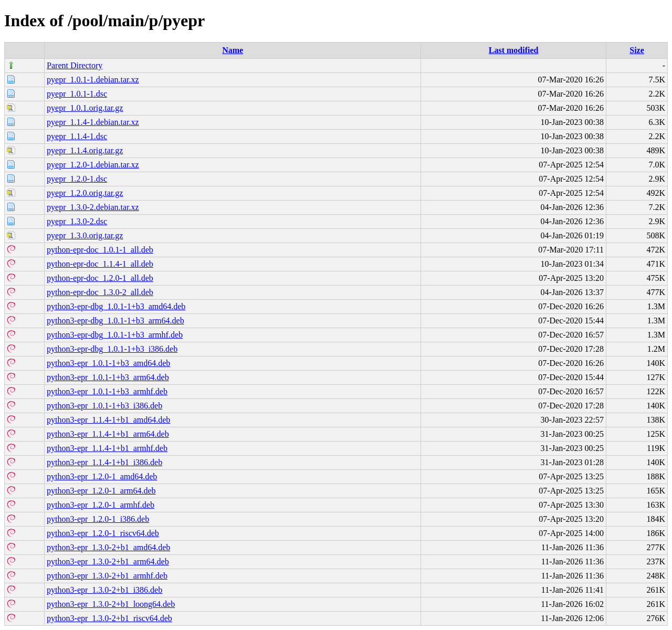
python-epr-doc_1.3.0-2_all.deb (100, 292)
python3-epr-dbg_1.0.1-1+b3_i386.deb (112, 349)
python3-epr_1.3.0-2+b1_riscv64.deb (109, 618)
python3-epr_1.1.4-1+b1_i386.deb (104, 462)
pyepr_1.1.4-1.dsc (77, 136)
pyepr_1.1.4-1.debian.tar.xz (93, 122)
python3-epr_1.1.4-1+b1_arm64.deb (108, 434)
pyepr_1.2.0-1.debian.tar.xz (93, 165)
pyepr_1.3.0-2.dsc (77, 221)
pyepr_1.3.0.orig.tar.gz (85, 235)
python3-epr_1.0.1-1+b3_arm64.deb (108, 377)
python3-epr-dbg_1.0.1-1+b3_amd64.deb (116, 306)
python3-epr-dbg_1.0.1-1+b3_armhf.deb (115, 335)
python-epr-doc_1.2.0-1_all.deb (100, 278)
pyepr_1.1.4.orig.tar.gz (85, 150)
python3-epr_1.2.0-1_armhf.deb (101, 505)
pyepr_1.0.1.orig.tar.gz (85, 108)
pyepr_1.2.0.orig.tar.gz (85, 193)
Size (637, 50)
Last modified (514, 50)
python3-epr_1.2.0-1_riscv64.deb (103, 533)
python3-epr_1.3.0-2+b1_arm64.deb (108, 561)
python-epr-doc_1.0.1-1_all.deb (100, 250)
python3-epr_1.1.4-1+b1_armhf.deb (107, 448)
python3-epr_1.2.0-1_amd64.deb (102, 476)
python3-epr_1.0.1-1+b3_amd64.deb (108, 363)
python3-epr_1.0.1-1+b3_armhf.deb (107, 391)
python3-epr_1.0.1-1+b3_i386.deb (104, 406)
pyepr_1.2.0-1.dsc (77, 179)
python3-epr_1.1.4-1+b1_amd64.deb (108, 420)
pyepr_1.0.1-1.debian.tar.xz (93, 80)
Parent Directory (75, 65)
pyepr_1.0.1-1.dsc (77, 94)
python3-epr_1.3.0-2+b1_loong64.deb (111, 604)
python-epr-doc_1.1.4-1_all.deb (100, 264)
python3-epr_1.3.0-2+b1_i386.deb (104, 590)
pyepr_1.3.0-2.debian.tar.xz (93, 207)
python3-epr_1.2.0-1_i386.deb (98, 519)
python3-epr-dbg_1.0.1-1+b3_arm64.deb (115, 321)
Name (233, 50)
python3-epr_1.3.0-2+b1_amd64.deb (108, 547)
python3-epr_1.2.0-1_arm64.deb (101, 491)
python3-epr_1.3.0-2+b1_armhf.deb (107, 576)
